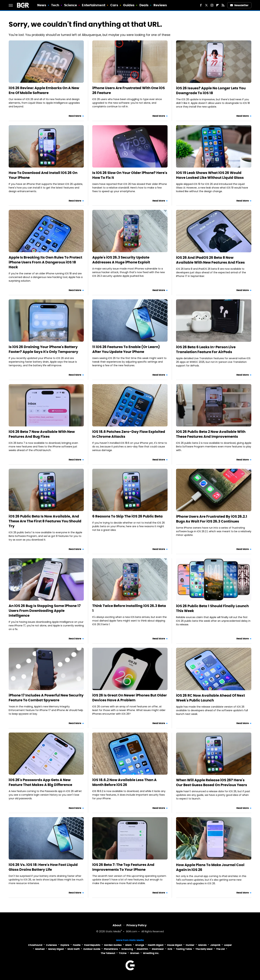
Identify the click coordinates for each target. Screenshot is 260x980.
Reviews (160, 5)
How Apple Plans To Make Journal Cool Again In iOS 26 (210, 867)
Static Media (113, 932)
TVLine (123, 953)
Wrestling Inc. (151, 953)
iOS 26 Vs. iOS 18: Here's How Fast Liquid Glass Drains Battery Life (43, 867)
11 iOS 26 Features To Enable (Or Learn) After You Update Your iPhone (126, 349)
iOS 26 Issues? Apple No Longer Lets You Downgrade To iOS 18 (211, 91)
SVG (170, 949)
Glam (128, 945)
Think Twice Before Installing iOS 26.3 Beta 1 (129, 608)
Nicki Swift (74, 949)
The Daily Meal (204, 949)
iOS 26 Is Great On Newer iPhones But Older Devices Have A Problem (130, 698)
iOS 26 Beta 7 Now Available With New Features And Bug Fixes (42, 434)
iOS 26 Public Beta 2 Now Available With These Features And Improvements (211, 434)
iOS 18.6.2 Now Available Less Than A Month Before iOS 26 (124, 782)
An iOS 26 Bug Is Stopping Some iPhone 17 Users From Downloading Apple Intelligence (45, 611)
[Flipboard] (218, 5)
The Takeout (108, 953)
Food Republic (92, 945)
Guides (129, 5)
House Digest (175, 945)
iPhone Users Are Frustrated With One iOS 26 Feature (129, 90)
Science (71, 5)
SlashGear (158, 949)
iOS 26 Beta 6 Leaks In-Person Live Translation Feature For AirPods (206, 349)
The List (220, 949)
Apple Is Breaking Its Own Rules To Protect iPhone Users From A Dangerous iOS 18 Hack (45, 262)
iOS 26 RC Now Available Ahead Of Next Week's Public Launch (210, 698)
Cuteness (51, 945)
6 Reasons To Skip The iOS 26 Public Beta (127, 516)
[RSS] (223, 5)
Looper (228, 945)
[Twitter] (206, 5)
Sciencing (127, 949)
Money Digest (56, 949)
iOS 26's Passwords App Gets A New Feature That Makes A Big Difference (40, 782)
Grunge (140, 945)
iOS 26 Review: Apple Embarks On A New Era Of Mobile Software (44, 90)
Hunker (190, 945)
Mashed (40, 949)
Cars (114, 5)
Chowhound (35, 945)
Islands (202, 945)
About (117, 925)
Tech (55, 5)
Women (135, 953)
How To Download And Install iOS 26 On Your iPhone (43, 175)
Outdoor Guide (92, 949)
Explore (65, 945)
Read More (75, 116)
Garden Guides (113, 945)
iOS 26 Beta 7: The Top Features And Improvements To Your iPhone (123, 867)
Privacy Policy (137, 925)
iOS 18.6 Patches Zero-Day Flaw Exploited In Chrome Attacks (129, 434)
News (42, 5)
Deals (144, 5)
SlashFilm (142, 949)
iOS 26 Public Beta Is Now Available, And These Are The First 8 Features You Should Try (45, 521)
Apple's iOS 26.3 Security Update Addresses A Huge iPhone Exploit (121, 260)
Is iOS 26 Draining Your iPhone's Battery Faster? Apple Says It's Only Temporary (43, 349)
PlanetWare (111, 949)
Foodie (77, 945)
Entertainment (93, 5)
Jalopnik (215, 945)
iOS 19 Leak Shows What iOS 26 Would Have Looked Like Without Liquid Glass (210, 175)
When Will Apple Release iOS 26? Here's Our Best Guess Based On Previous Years (212, 782)
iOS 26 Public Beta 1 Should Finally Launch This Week (212, 608)
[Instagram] (212, 5)
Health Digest (156, 945)
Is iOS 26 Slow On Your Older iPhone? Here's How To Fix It (130, 175)
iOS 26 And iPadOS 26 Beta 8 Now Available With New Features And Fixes (210, 260)
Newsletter (239, 5)
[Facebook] (201, 5)
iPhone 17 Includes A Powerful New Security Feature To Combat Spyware (46, 698)
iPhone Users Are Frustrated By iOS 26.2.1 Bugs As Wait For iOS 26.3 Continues (212, 519)
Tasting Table (184, 949)
